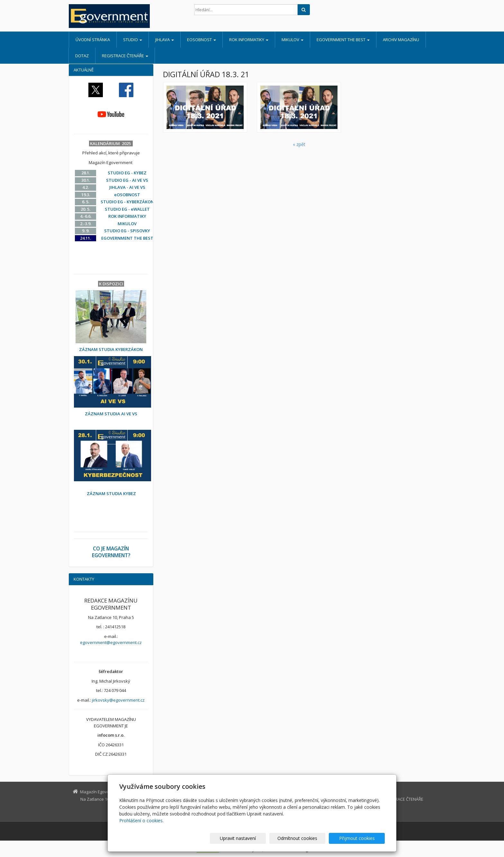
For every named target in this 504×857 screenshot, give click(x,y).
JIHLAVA (165, 40)
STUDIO (133, 40)
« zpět (299, 144)
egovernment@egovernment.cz (111, 642)
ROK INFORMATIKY (249, 40)
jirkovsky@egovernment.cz (118, 700)
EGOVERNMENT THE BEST (343, 40)
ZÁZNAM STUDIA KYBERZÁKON (111, 349)
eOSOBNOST (202, 40)
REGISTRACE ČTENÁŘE (125, 56)
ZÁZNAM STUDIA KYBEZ (111, 493)
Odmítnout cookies (308, 838)
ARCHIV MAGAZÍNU (401, 40)
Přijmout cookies (360, 838)
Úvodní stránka (93, 40)
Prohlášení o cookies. (141, 820)
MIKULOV (292, 40)
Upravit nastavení (255, 838)
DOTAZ (82, 56)
